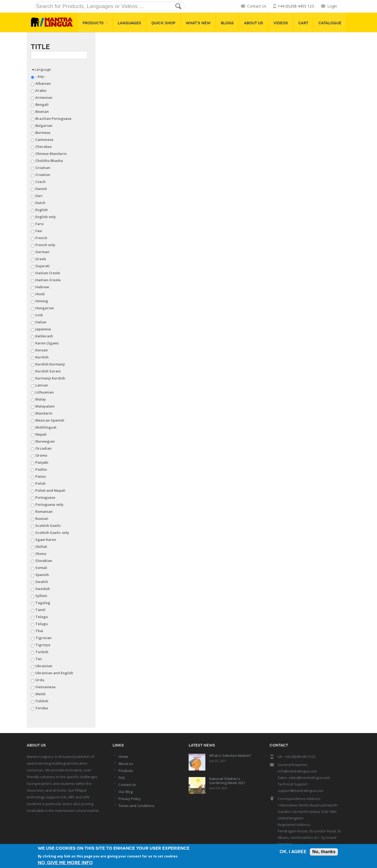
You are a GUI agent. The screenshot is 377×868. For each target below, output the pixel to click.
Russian (42, 518)
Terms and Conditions (136, 806)
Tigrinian (43, 638)
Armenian (44, 97)
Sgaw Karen (46, 540)
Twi (39, 659)
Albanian (43, 83)
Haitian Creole (48, 273)
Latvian (42, 385)
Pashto (41, 469)
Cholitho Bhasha (49, 161)
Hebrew (42, 287)
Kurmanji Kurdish (50, 378)
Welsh (40, 694)
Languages (129, 23)
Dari (39, 196)
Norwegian (45, 441)
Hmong (42, 301)
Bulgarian (44, 126)
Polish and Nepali (50, 490)
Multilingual (46, 427)
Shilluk (41, 547)
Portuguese (45, 497)
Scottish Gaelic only (52, 533)
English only (46, 217)
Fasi (39, 231)
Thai (39, 631)
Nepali (41, 434)
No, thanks (324, 852)
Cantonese (44, 140)
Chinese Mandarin (51, 154)
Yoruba (42, 708)
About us (126, 764)
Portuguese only (49, 504)
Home (123, 757)
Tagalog (43, 603)
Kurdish (42, 357)
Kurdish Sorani (48, 371)
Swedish (43, 589)
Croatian (43, 168)
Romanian (44, 511)
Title (40, 47)
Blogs (227, 23)
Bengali (42, 104)
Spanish (42, 575)
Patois (41, 476)
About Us (254, 23)
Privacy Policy (130, 799)
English (42, 210)
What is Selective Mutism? (230, 755)
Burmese (43, 133)
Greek (41, 259)
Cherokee (44, 147)
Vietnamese (45, 687)
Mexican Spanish (50, 420)
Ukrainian (44, 666)
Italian (41, 322)
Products (95, 23)
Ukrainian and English (54, 673)
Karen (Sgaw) (47, 343)
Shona (41, 554)
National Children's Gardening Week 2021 (227, 781)
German (42, 252)
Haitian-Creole (48, 280)
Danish (41, 189)
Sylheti (41, 596)
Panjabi (42, 462)
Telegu (42, 617)
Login (332, 6)
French (41, 238)
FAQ (122, 778)
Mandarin (44, 413)
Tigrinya (43, 645)
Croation (43, 175)
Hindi (40, 294)
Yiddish (42, 701)
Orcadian (43, 448)
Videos (281, 23)
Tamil (40, 610)
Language (43, 69)
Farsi (40, 224)
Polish (40, 483)
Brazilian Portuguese (53, 118)
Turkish (42, 652)
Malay (41, 399)
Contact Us (257, 6)
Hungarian (45, 308)
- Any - (41, 76)
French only (45, 245)
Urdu (40, 680)
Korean (42, 350)
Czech (40, 182)
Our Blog (125, 792)
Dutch (40, 203)
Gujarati (43, 266)
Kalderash (44, 336)
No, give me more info (65, 863)
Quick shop (163, 23)
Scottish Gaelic (48, 525)
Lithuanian (45, 392)
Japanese (43, 329)
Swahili (42, 582)
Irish (39, 315)
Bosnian (42, 111)
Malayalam (45, 406)
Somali (41, 568)
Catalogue (330, 23)
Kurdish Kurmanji (50, 364)
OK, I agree (293, 852)
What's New (198, 23)
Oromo (41, 455)
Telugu (42, 624)
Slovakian (44, 561)
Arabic (41, 90)
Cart (303, 23)
